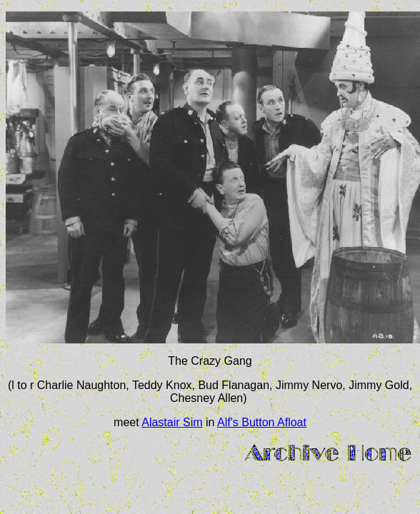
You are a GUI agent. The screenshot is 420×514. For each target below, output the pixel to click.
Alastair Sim (172, 422)
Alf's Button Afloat (262, 422)
